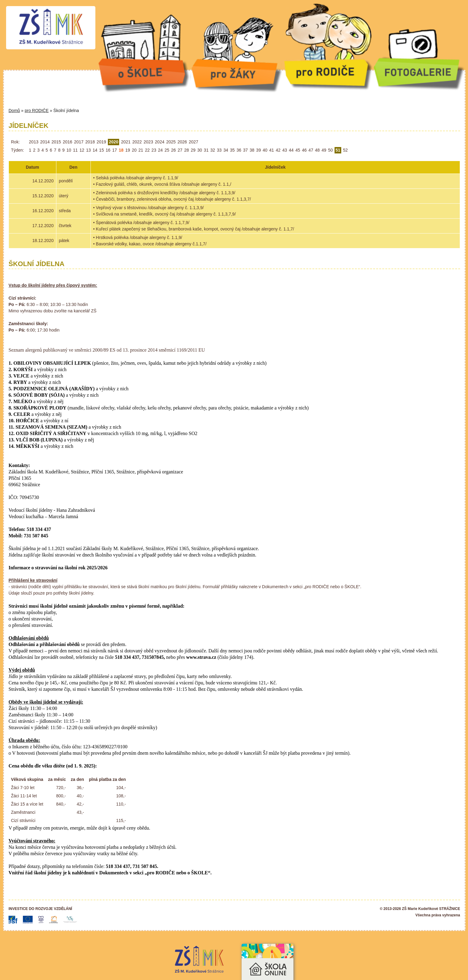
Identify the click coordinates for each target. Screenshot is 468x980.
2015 (56, 142)
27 (180, 150)
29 (193, 150)
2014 (45, 142)
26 (174, 150)
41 (272, 150)
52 (346, 150)
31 (206, 150)
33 (219, 150)
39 (259, 150)
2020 (113, 142)
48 (317, 150)
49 (324, 150)
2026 (182, 142)
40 (265, 150)
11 (75, 150)
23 (154, 150)
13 (88, 150)
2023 (148, 142)
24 (161, 150)
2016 (67, 142)
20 (134, 150)
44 (291, 150)
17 (115, 150)
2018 (90, 142)
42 (278, 150)
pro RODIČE (37, 111)
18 (121, 150)
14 (95, 150)
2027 (193, 142)
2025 (171, 142)
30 (200, 150)
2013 (34, 142)
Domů (14, 111)
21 (141, 150)
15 (101, 150)
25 (167, 150)
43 (285, 150)
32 (213, 150)
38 (252, 150)
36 (239, 150)
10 (69, 150)
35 (232, 150)
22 (147, 150)
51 (338, 150)
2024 (160, 142)
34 (226, 150)
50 (331, 150)
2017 (79, 142)
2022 (137, 142)
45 (298, 150)
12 (82, 150)
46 (304, 150)
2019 (101, 142)
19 (128, 150)
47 (311, 150)
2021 (126, 142)
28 (186, 150)
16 (108, 150)
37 (246, 150)
